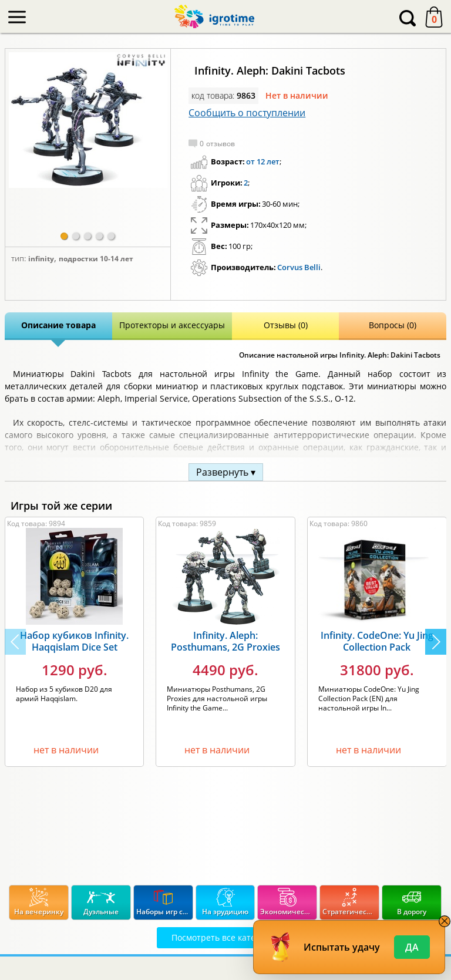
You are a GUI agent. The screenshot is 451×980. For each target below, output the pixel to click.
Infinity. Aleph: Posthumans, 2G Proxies (225, 641)
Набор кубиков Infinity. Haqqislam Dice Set (74, 641)
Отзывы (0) (286, 325)
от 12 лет (263, 161)
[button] (64, 236)
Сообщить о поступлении (247, 113)
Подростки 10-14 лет (96, 259)
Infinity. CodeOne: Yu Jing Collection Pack (377, 641)
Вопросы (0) (393, 325)
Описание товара (58, 325)
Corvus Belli (299, 267)
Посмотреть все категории (225, 937)
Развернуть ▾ (226, 472)
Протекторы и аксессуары (172, 325)
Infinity (41, 259)
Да (412, 947)
